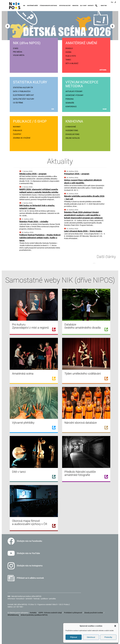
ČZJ (112, 2)
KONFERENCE (71, 107)
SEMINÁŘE (70, 103)
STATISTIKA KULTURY (65, 6)
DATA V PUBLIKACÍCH (22, 91)
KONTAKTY (91, 6)
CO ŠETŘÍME (18, 103)
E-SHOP (84, 6)
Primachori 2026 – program (77, 174)
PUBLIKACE (18, 130)
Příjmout (74, 637)
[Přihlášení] (115, 2)
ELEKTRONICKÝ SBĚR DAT (23, 95)
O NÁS (16, 48)
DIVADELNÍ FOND (72, 134)
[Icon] (15, 7)
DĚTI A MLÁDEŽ (72, 63)
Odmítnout (91, 637)
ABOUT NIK (104, 6)
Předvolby (108, 637)
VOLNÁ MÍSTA (19, 55)
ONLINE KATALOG (73, 138)
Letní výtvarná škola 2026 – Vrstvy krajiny (83, 231)
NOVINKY (17, 127)
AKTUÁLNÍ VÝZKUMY (74, 91)
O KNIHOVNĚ (71, 127)
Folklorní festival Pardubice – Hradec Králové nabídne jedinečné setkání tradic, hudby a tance (40, 238)
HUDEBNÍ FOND (72, 130)
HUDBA (68, 52)
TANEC (68, 60)
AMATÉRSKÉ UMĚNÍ (33, 6)
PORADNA (70, 99)
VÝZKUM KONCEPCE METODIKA (49, 6)
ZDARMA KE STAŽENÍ (22, 138)
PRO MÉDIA (18, 52)
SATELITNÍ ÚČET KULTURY (24, 99)
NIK (24, 6)
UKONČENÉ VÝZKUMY (74, 95)
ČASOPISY (17, 134)
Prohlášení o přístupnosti (73, 613)
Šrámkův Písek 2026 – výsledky (34, 222)
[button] (115, 626)
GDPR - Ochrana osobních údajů (50, 613)
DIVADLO (69, 48)
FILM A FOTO (71, 56)
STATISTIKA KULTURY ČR (23, 88)
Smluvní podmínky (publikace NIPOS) (34, 615)
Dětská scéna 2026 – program (33, 174)
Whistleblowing (13, 615)
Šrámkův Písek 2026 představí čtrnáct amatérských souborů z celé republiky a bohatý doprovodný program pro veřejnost (84, 215)
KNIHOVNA (76, 6)
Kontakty (33, 613)
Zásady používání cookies (94, 613)
